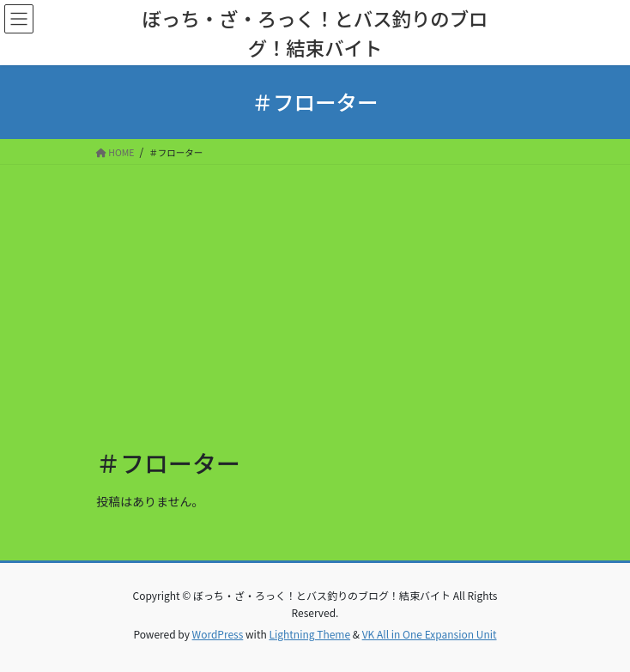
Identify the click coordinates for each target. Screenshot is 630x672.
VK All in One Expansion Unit (430, 634)
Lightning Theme (309, 634)
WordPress (218, 634)
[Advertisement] (315, 294)
